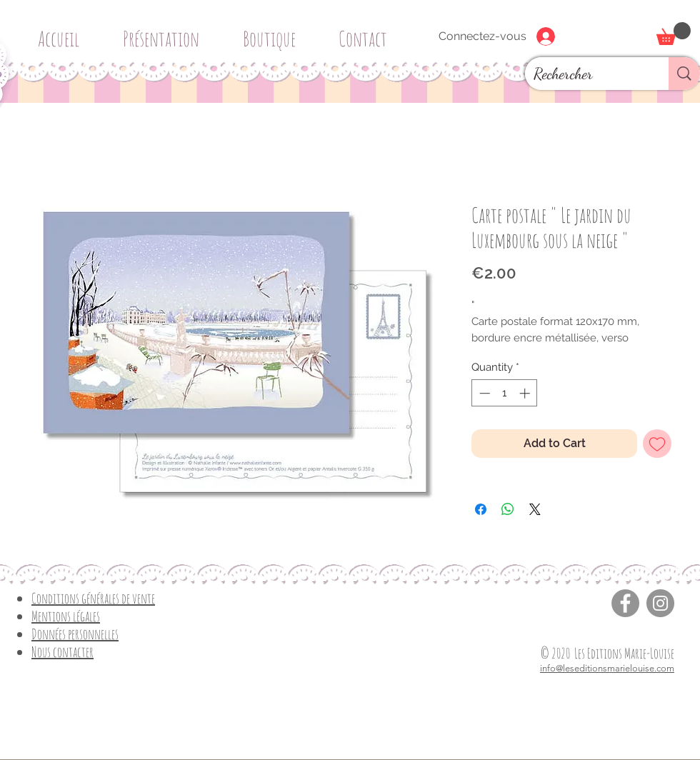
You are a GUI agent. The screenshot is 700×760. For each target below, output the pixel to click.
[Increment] (526, 393)
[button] (274, 32)
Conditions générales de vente (93, 598)
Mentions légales (66, 616)
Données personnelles (75, 634)
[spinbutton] (505, 393)
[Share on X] (535, 509)
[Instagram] (660, 603)
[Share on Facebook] (481, 509)
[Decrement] (483, 393)
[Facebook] (625, 603)
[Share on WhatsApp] (508, 509)
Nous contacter (62, 652)
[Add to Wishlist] (657, 444)
